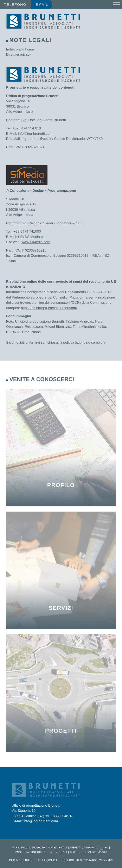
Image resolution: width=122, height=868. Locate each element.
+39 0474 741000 (27, 231)
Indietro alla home (20, 49)
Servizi (61, 608)
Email (42, 5)
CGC (105, 848)
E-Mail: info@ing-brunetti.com (35, 821)
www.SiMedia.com (36, 242)
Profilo (61, 485)
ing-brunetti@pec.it (36, 139)
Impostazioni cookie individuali (41, 852)
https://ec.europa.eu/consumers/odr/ (49, 308)
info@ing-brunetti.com (35, 134)
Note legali (57, 848)
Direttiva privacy (19, 54)
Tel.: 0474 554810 (58, 816)
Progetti (61, 731)
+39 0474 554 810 (27, 128)
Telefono (15, 5)
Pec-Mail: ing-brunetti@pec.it (34, 860)
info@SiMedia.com (33, 237)
